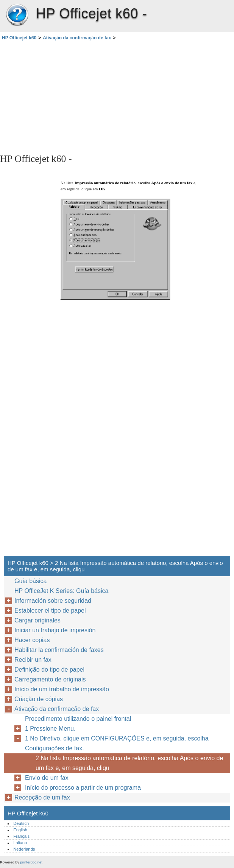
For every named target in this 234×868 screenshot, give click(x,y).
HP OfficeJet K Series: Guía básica (61, 591)
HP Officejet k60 (17, 15)
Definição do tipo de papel (49, 670)
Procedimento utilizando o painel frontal (78, 719)
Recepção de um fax (42, 797)
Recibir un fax (33, 660)
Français (21, 836)
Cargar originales (37, 620)
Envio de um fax (47, 778)
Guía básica (30, 581)
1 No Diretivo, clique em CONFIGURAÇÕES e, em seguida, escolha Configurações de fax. (117, 743)
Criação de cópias (39, 699)
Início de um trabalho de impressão (62, 689)
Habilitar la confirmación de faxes (59, 650)
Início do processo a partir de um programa (83, 788)
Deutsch (21, 823)
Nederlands (24, 849)
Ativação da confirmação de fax (77, 38)
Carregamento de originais (50, 679)
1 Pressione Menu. (50, 729)
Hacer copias (32, 640)
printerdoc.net (31, 862)
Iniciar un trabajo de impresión (55, 630)
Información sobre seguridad (53, 601)
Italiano (20, 843)
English (20, 830)
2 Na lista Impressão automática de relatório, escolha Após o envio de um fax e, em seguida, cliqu (129, 763)
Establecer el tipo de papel (50, 611)
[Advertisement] (67, 96)
